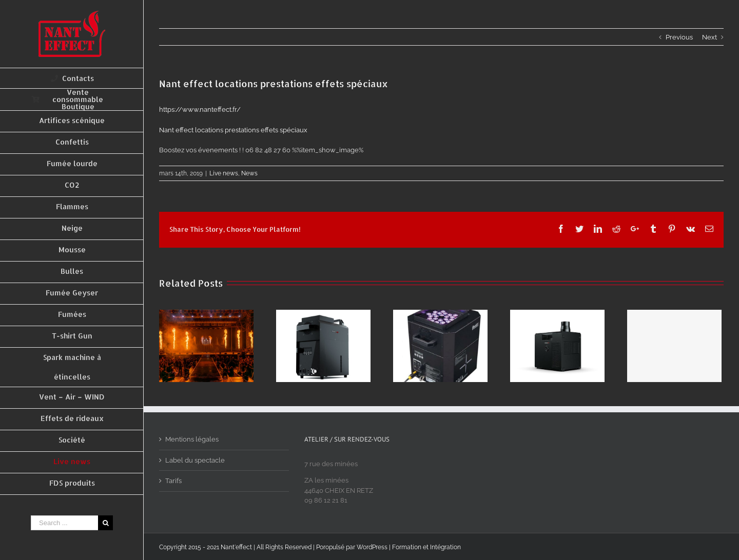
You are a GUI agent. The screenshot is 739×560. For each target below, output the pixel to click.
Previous (679, 37)
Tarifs (173, 481)
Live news (224, 173)
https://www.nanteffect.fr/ (200, 109)
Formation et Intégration (426, 547)
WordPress (372, 547)
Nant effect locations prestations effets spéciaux (233, 130)
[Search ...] (64, 523)
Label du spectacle (195, 460)
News (249, 173)
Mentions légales (192, 439)
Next (709, 37)
